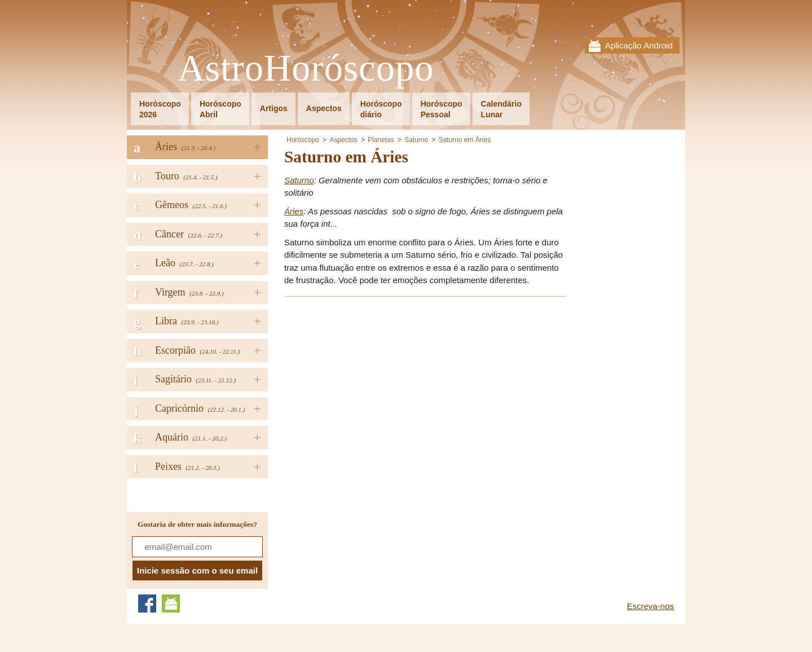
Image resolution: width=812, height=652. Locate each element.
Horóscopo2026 (160, 109)
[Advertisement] (379, 385)
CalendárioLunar (501, 109)
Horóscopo (303, 140)
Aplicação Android (639, 45)
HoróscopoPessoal (442, 109)
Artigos (274, 108)
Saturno (416, 140)
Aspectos (324, 108)
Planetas (381, 140)
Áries (294, 211)
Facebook (147, 603)
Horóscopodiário (381, 109)
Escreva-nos (650, 606)
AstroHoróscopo (306, 69)
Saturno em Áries (465, 140)
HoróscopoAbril (220, 109)
